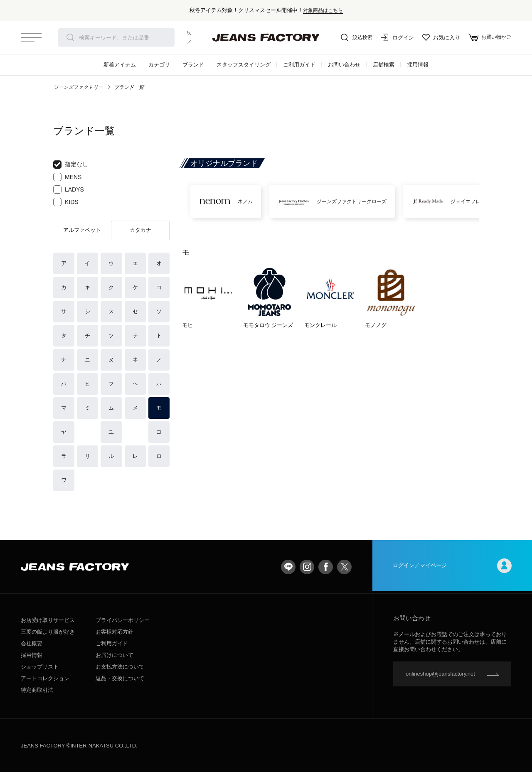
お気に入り (439, 37)
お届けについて (115, 655)
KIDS (66, 202)
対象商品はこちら (323, 10)
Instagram (307, 567)
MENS (67, 177)
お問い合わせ (344, 65)
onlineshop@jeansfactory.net (440, 674)
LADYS (69, 189)
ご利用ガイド (299, 65)
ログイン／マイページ (452, 567)
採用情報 (418, 65)
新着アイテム (120, 65)
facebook (326, 567)
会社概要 (32, 643)
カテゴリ (159, 65)
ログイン (395, 37)
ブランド (193, 65)
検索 (70, 37)
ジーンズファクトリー (78, 87)
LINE (288, 567)
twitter (344, 567)
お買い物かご (489, 37)
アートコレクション (45, 678)
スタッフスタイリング (244, 65)
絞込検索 (353, 37)
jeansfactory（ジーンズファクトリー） (266, 37)
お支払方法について (120, 667)
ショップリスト (40, 667)
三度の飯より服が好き (48, 632)
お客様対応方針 (115, 632)
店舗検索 (384, 65)
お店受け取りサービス (48, 620)
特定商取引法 (37, 690)
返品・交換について (120, 678)
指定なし (71, 165)
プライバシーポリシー (123, 620)
